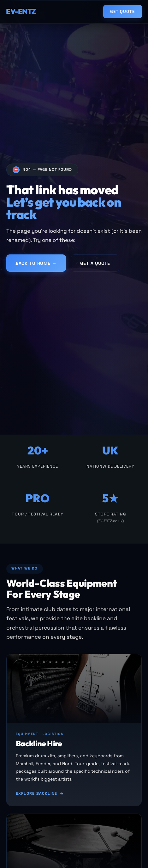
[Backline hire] (74, 731)
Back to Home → (36, 263)
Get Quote (122, 11)
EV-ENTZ (21, 11)
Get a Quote (95, 263)
